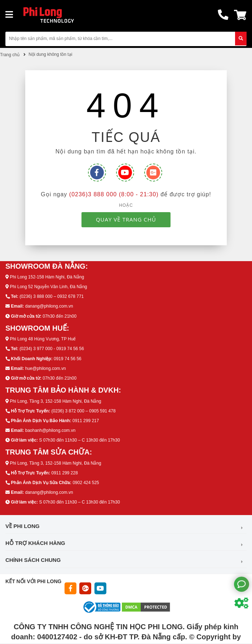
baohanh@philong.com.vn (50, 430)
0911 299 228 (64, 473)
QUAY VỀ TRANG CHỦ (126, 219)
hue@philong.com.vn (46, 368)
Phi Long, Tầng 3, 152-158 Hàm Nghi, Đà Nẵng (55, 401)
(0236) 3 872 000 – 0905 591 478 (83, 411)
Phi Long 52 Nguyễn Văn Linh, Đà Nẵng (48, 287)
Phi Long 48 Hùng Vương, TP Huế (43, 339)
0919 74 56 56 (68, 359)
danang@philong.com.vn (49, 306)
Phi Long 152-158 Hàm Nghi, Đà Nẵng (47, 277)
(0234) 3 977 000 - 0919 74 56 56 (52, 349)
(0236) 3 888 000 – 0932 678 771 (52, 296)
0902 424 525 (86, 483)
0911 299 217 (86, 421)
